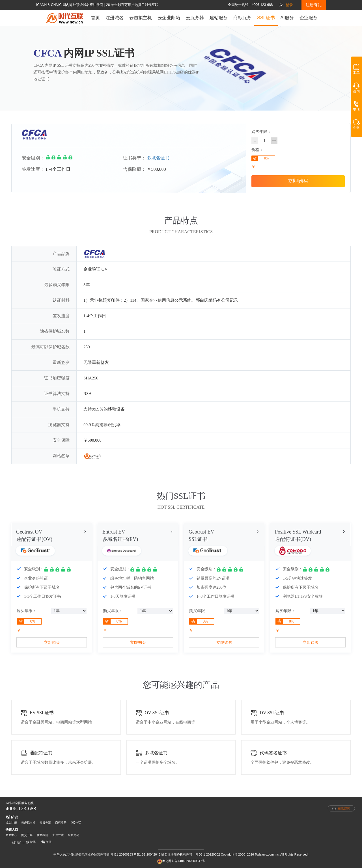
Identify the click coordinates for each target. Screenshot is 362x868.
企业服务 (309, 18)
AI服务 (287, 18)
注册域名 (115, 18)
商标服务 (242, 18)
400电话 (76, 823)
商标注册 (61, 823)
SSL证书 (266, 18)
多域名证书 (158, 158)
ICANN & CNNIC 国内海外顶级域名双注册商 (70, 5)
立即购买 (298, 181)
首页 (95, 18)
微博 (31, 842)
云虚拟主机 (141, 18)
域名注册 (11, 823)
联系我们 (42, 835)
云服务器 (195, 18)
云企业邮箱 (169, 18)
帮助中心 (11, 835)
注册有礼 (314, 5)
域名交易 (74, 835)
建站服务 (219, 18)
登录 (289, 5)
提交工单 (27, 835)
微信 (46, 842)
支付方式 (58, 835)
